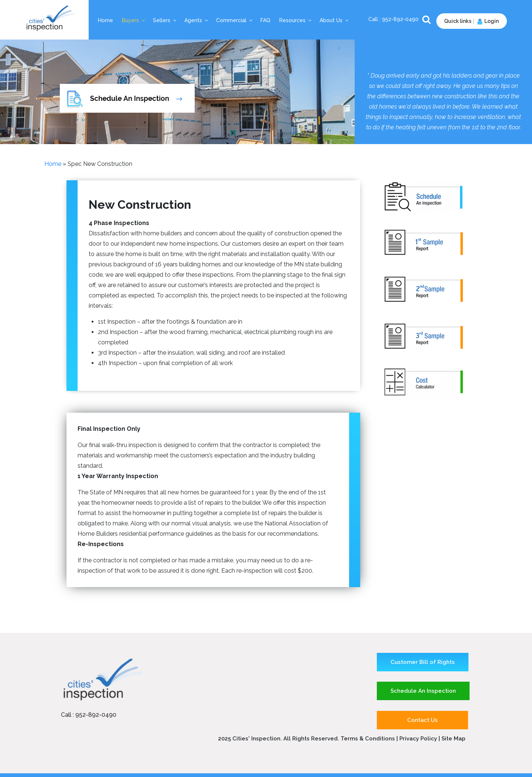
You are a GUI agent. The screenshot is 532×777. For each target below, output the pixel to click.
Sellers (165, 20)
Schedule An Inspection (423, 691)
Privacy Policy (419, 739)
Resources (296, 20)
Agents (197, 20)
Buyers (134, 20)
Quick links (458, 21)
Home (105, 20)
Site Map (453, 739)
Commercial (235, 20)
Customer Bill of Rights (423, 662)
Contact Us (422, 720)
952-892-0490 (401, 19)
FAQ (265, 20)
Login (487, 21)
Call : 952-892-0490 (89, 715)
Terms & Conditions (368, 739)
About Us (335, 20)
